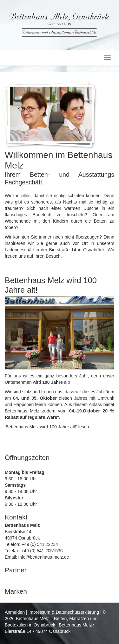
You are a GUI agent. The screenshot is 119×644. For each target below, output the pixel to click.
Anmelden (15, 612)
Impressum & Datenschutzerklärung (64, 612)
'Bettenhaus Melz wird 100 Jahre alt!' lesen (47, 427)
